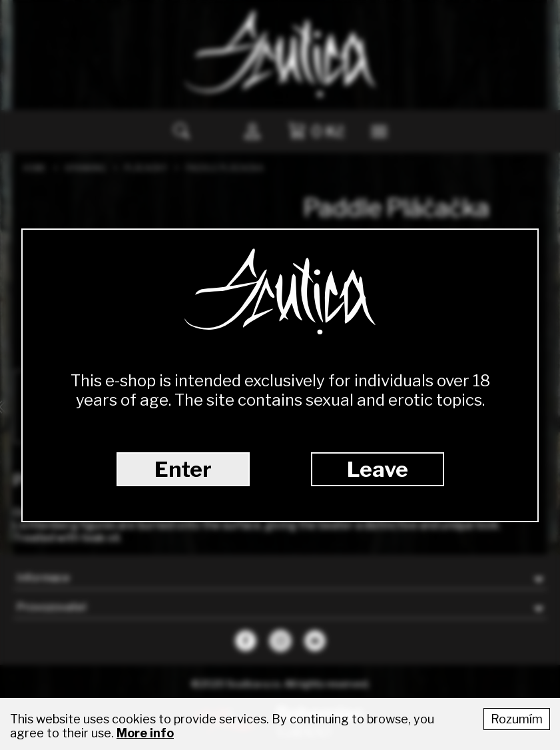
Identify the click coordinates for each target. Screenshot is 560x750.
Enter (183, 469)
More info (145, 733)
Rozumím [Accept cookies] (517, 719)
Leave (378, 469)
